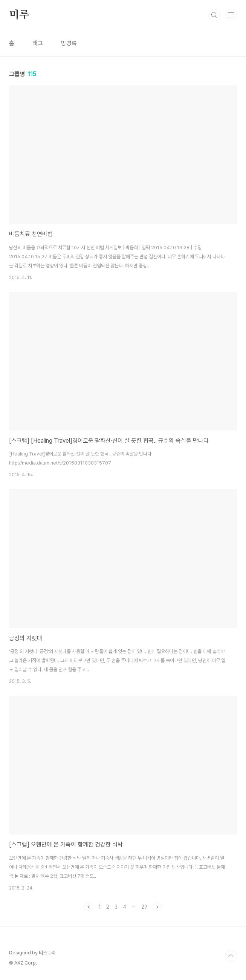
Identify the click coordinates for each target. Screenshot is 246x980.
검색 (214, 15)
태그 (38, 43)
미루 (19, 15)
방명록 (69, 43)
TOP (231, 956)
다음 (157, 907)
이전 (89, 907)
